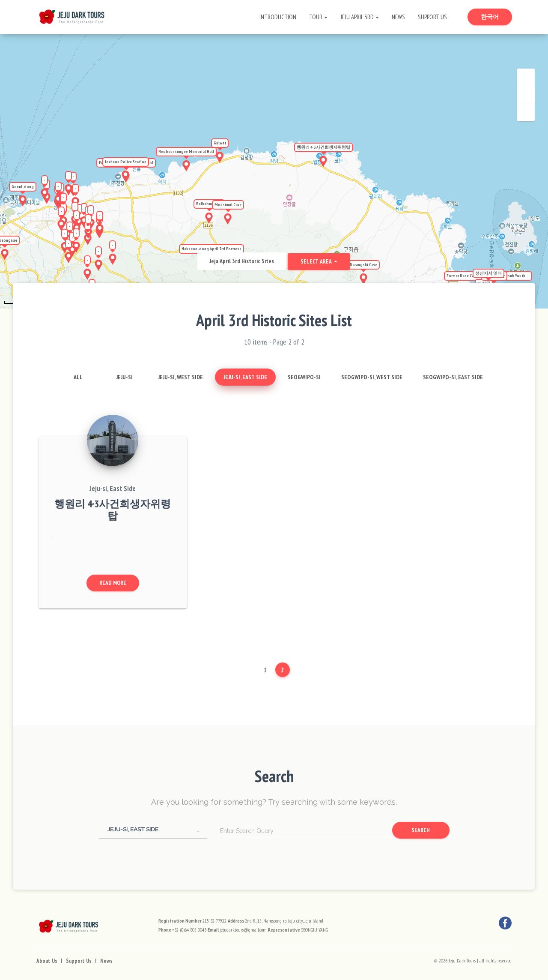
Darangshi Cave (363, 265)
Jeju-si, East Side (245, 377)
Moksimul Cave (228, 205)
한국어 (496, 16)
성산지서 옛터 (488, 273)
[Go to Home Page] (72, 15)
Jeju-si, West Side (180, 377)
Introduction (278, 17)
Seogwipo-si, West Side (372, 377)
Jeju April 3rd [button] (357, 17)
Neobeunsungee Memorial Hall (186, 151)
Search (421, 830)
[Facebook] (505, 923)
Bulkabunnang (209, 204)
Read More (113, 583)
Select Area (317, 261)
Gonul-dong (23, 187)
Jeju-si (124, 377)
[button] (153, 829)
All (78, 377)
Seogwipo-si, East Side (453, 377)
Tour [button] (316, 17)
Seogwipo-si (304, 377)
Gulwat (220, 143)
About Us (47, 961)
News (398, 17)
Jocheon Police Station (126, 162)
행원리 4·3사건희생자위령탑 (323, 147)
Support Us (432, 17)
